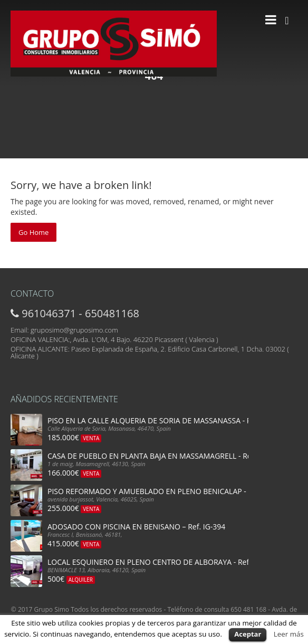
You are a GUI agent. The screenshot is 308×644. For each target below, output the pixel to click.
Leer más (289, 634)
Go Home (33, 232)
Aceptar (248, 634)
